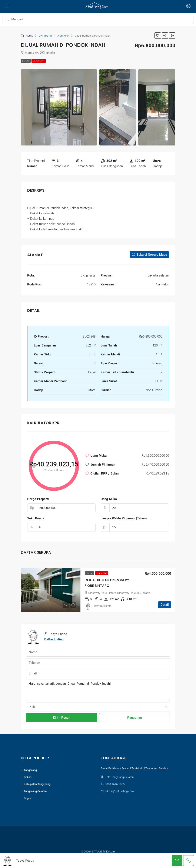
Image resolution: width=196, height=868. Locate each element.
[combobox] (98, 707)
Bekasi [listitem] (26, 777)
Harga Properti (38, 499)
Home (29, 36)
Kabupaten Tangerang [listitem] (36, 784)
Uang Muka (109, 499)
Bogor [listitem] (26, 798)
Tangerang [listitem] (29, 770)
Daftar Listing (54, 639)
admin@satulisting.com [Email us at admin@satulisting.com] (119, 791)
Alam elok (63, 36)
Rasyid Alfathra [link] (103, 606)
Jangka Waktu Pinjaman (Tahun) (124, 518)
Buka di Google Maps (149, 255)
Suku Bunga (36, 518)
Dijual (26, 61)
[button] (158, 36)
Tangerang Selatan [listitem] (34, 791)
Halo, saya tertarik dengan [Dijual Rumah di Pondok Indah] (98, 690)
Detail (165, 605)
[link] (51, 590)
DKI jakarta (45, 36)
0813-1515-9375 (115, 784)
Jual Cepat (39, 61)
